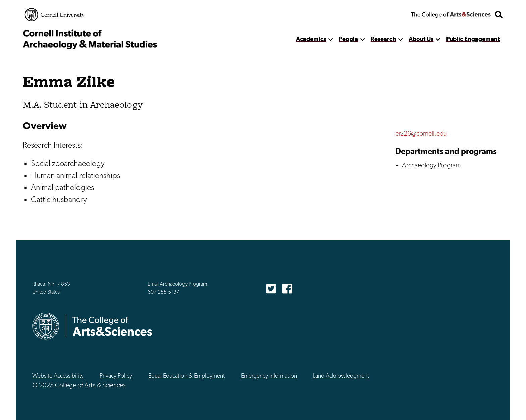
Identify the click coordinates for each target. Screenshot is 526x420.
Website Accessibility (58, 376)
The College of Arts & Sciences (451, 15)
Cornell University (55, 15)
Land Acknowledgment (341, 376)
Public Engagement (473, 39)
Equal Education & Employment (187, 376)
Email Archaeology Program (177, 284)
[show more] (331, 39)
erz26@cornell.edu (421, 134)
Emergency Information (269, 376)
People (348, 39)
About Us (421, 39)
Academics (311, 39)
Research (383, 39)
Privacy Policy (116, 376)
